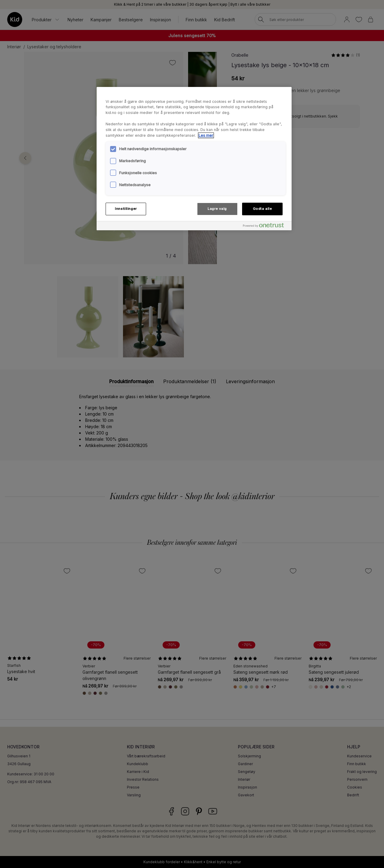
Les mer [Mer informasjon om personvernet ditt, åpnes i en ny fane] (206, 135)
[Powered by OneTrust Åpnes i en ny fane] (266, 227)
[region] (194, 159)
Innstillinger (126, 209)
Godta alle (262, 209)
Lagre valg (217, 209)
